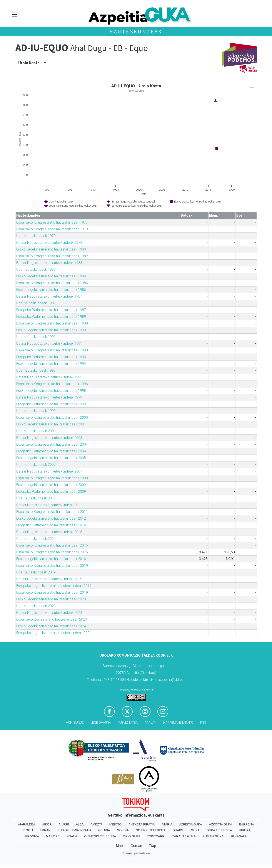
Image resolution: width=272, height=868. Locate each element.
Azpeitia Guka (191, 824)
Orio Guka (132, 836)
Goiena (123, 830)
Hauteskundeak (136, 32)
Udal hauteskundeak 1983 (36, 269)
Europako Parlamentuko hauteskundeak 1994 (51, 357)
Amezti (96, 824)
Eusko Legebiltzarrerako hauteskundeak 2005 (51, 458)
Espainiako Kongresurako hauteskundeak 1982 (52, 256)
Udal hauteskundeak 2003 (36, 431)
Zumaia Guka (213, 836)
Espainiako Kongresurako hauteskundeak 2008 (52, 478)
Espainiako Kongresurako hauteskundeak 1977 (52, 222)
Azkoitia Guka (221, 824)
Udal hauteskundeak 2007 (36, 465)
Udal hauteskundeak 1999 (36, 411)
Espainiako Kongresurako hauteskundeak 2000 (52, 418)
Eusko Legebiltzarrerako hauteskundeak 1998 (51, 391)
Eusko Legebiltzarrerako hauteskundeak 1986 (51, 290)
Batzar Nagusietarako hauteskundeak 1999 (49, 397)
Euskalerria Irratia (74, 830)
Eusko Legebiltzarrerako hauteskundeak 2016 (51, 559)
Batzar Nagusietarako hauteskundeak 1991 (49, 343)
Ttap (153, 846)
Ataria (167, 824)
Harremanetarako (178, 723)
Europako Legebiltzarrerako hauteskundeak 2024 (54, 633)
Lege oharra (101, 723)
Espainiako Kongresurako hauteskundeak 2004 (52, 444)
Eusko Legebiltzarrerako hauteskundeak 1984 (51, 276)
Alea (80, 824)
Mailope (53, 836)
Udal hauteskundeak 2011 (36, 498)
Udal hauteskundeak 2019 (36, 572)
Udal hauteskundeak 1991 (36, 337)
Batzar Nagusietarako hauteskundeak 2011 (49, 505)
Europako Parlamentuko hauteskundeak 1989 (51, 317)
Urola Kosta (33, 63)
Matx (120, 846)
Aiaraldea (27, 824)
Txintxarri (156, 836)
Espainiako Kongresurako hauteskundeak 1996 (52, 384)
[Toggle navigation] (15, 15)
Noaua (72, 836)
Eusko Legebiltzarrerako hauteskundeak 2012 (51, 518)
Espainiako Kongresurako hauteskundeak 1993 (52, 350)
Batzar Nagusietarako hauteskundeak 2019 (49, 579)
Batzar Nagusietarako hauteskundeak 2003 (49, 438)
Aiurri (64, 824)
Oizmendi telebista (100, 836)
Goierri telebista (151, 830)
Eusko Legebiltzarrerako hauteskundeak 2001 (51, 424)
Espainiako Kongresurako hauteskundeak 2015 (52, 545)
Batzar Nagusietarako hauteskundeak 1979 (49, 243)
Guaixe (178, 830)
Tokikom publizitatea (136, 853)
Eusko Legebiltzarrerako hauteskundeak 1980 (51, 249)
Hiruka (245, 830)
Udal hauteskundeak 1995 (36, 370)
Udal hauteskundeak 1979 (36, 236)
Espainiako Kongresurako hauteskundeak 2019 (52, 566)
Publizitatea (128, 723)
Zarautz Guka (184, 836)
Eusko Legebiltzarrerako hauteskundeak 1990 (51, 330)
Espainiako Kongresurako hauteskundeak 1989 (52, 323)
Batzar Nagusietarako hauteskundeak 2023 (49, 613)
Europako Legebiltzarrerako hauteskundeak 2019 (54, 586)
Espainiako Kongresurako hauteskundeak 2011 (52, 512)
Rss (203, 723)
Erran (45, 830)
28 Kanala (239, 836)
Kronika (32, 836)
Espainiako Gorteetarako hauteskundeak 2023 (52, 619)
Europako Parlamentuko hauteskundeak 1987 (51, 310)
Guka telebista (219, 830)
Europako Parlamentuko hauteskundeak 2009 (51, 492)
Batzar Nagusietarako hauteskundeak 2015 (49, 532)
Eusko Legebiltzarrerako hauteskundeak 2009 (51, 485)
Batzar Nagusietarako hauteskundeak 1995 (49, 377)
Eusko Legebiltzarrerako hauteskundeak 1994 (51, 364)
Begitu (27, 830)
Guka (195, 830)
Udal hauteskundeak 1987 (36, 303)
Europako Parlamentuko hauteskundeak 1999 (51, 404)
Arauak (150, 723)
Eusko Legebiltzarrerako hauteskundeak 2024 (51, 626)
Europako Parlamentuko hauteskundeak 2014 (51, 525)
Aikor (47, 824)
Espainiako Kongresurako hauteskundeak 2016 (52, 552)
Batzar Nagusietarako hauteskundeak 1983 (49, 263)
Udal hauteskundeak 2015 (36, 539)
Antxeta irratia (142, 824)
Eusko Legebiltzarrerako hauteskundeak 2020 (51, 599)
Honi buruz (75, 723)
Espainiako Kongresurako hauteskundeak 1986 (52, 283)
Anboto (115, 824)
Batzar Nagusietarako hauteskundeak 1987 (49, 296)
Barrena (247, 824)
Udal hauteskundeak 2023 (36, 606)
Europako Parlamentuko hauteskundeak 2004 (51, 451)
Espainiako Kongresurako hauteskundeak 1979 (52, 229)
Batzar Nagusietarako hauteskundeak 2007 (49, 471)
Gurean (136, 846)
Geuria (104, 830)
